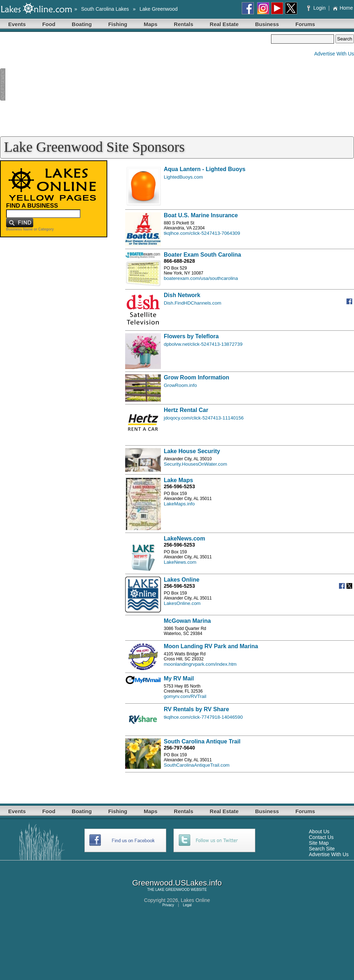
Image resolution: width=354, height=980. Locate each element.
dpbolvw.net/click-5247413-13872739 (203, 344)
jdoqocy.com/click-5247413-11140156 (204, 418)
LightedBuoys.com (183, 177)
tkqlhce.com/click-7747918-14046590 (203, 717)
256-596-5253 (179, 486)
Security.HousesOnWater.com (195, 464)
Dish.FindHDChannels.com (193, 303)
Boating (82, 24)
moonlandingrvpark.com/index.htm (200, 664)
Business (267, 24)
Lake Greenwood (159, 9)
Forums (305, 24)
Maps (151, 24)
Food (49, 24)
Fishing (118, 24)
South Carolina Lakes (105, 9)
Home (343, 8)
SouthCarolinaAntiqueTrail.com (197, 765)
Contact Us (321, 837)
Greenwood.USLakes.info (177, 883)
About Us (319, 831)
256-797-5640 (179, 748)
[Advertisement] (136, 84)
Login (317, 8)
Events (17, 24)
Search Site (322, 849)
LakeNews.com (180, 562)
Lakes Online (196, 900)
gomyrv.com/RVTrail (185, 696)
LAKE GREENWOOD (172, 890)
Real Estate (224, 24)
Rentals (183, 24)
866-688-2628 (179, 261)
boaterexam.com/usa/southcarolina (201, 278)
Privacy (168, 905)
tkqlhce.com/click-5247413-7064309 (202, 233)
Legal (187, 905)
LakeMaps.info (179, 504)
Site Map (319, 843)
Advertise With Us (334, 54)
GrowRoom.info (180, 385)
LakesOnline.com (182, 603)
